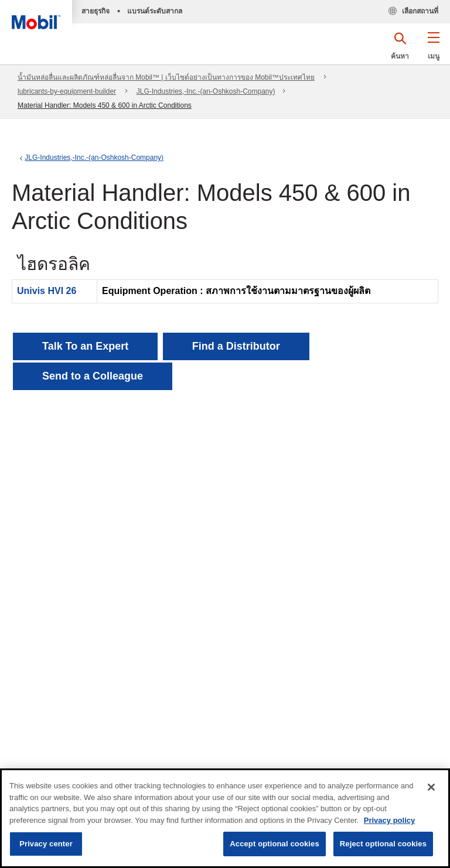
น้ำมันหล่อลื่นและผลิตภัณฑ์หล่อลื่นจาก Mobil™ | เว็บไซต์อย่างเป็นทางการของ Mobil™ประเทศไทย (166, 77)
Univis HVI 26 (47, 291)
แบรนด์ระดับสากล (155, 11)
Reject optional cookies (383, 844)
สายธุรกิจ (96, 11)
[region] (225, 818)
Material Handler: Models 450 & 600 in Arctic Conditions (105, 105)
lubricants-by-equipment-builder (67, 91)
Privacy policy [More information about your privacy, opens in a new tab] (389, 820)
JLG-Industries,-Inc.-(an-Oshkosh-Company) (206, 91)
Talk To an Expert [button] (85, 346)
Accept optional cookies (275, 844)
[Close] (431, 787)
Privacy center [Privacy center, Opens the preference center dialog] (46, 844)
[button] (433, 50)
